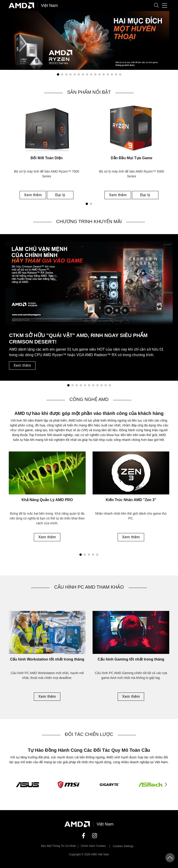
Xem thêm (33, 195)
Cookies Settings (123, 847)
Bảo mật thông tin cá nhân (59, 846)
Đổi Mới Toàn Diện (47, 158)
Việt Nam (50, 6)
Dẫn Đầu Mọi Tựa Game (131, 158)
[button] (156, 6)
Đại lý (60, 195)
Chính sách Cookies (93, 846)
